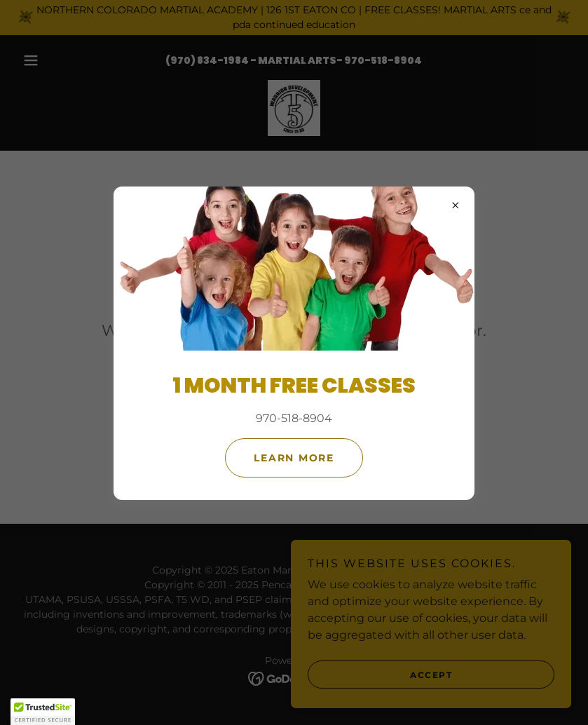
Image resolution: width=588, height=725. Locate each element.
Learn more (294, 458)
